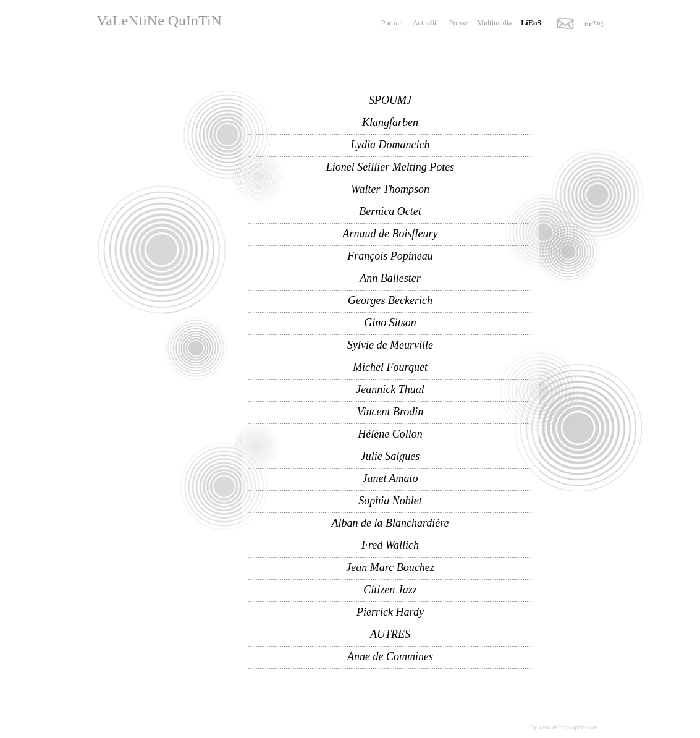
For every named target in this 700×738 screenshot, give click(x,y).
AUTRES (390, 634)
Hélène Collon (390, 434)
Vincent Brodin (390, 412)
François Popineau (390, 256)
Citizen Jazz (390, 590)
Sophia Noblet (390, 501)
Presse (459, 23)
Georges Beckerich (390, 300)
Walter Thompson (390, 189)
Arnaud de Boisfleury (390, 234)
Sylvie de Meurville (390, 345)
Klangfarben (390, 122)
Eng (598, 23)
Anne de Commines (390, 656)
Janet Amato (390, 478)
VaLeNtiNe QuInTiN (159, 20)
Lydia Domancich (390, 145)
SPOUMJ (390, 100)
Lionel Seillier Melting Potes (390, 167)
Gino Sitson (390, 323)
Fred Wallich (390, 545)
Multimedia (494, 23)
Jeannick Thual (390, 389)
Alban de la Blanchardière (390, 523)
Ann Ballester (390, 278)
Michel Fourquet (390, 367)
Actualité (426, 23)
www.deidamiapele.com (568, 727)
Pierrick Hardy (390, 612)
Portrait (392, 23)
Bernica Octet (390, 211)
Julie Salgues (390, 456)
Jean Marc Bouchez (390, 567)
